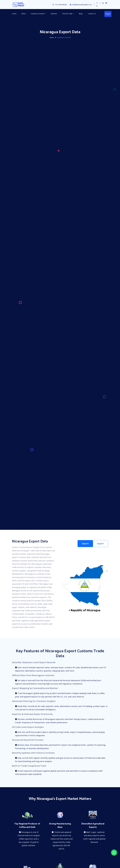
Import (85, 544)
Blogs (81, 14)
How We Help (67, 14)
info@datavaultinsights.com (81, 5)
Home (14, 14)
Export (100, 544)
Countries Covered (37, 14)
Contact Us (92, 14)
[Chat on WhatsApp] (114, 853)
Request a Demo (108, 14)
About (24, 14)
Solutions (54, 14)
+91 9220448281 (60, 5)
